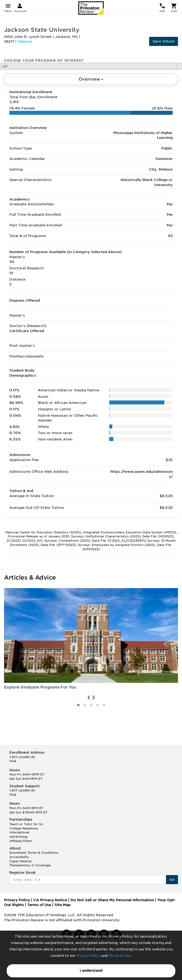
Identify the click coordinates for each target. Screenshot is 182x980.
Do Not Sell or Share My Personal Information (112, 900)
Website (25, 42)
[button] (78, 705)
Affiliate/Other (21, 841)
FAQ (13, 761)
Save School (164, 41)
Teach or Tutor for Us (26, 824)
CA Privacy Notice (50, 900)
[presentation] (89, 698)
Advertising (18, 837)
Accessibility (19, 857)
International (19, 832)
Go (172, 879)
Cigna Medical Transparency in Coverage (30, 863)
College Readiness (24, 828)
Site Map (63, 905)
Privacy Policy (88, 956)
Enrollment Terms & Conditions (34, 853)
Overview (91, 79)
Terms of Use (119, 956)
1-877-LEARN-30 (22, 757)
